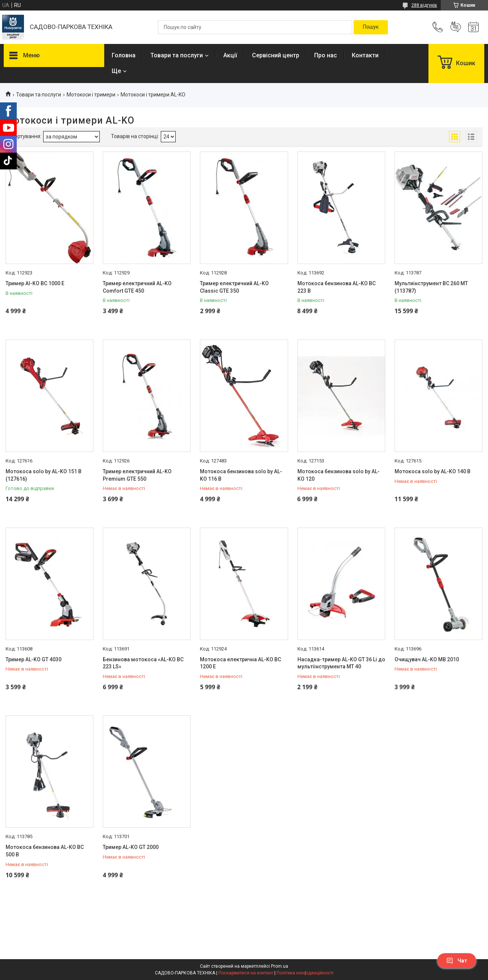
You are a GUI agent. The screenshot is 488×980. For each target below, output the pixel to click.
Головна (124, 55)
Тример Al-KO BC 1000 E (35, 283)
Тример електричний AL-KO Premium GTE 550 (137, 475)
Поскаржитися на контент (246, 973)
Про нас (326, 55)
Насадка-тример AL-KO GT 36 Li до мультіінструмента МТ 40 (341, 663)
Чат (457, 961)
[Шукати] (371, 27)
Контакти (365, 55)
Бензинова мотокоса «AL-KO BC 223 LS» (143, 663)
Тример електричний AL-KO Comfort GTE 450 (137, 287)
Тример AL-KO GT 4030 (34, 659)
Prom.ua (280, 966)
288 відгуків (424, 5)
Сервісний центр (276, 55)
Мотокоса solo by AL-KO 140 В (433, 471)
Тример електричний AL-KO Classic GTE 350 (234, 287)
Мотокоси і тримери (91, 95)
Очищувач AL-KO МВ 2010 (427, 659)
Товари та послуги (177, 55)
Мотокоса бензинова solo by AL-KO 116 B (241, 475)
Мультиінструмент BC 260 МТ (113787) (431, 287)
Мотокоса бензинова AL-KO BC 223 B (337, 287)
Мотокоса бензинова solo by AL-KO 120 (339, 475)
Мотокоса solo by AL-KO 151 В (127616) (44, 475)
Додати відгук (456, 27)
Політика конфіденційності (305, 973)
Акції (230, 55)
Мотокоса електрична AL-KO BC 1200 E (240, 663)
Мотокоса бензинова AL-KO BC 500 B (45, 851)
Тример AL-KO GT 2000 (131, 847)
